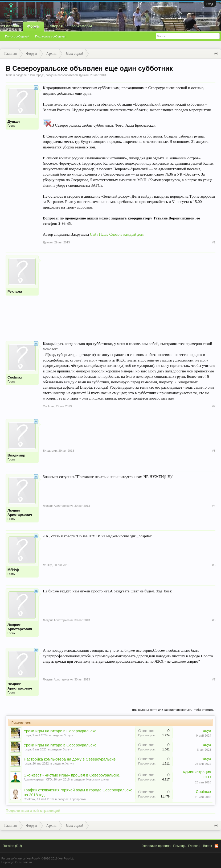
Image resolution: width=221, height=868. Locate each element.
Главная (12, 26)
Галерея (55, 26)
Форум (33, 26)
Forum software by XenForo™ (38, 858)
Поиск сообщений (17, 36)
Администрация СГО (38, 779)
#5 (214, 565)
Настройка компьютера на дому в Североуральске (70, 759)
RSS (216, 846)
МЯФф (13, 570)
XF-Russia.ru (23, 862)
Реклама (15, 291)
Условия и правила (156, 846)
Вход (210, 4)
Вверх (208, 846)
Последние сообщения (51, 36)
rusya (27, 735)
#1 (214, 242)
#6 (214, 620)
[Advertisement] (129, 292)
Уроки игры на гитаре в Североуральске (60, 731)
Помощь (179, 846)
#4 (214, 506)
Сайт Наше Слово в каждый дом (117, 234)
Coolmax (15, 377)
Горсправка (78, 799)
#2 (214, 406)
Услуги (69, 735)
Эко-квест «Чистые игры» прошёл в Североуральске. (72, 775)
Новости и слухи (97, 779)
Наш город (36, 75)
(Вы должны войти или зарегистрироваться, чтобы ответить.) (174, 710)
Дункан (84, 75)
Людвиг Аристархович (20, 512)
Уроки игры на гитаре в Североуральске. (61, 745)
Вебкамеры (81, 26)
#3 (214, 451)
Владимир (16, 455)
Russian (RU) (12, 846)
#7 (214, 679)
